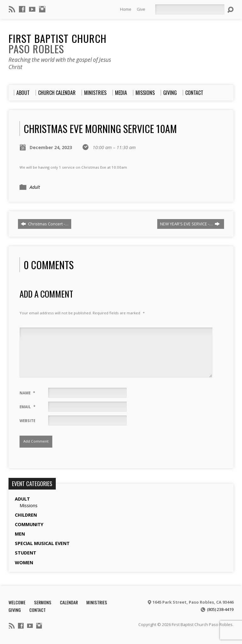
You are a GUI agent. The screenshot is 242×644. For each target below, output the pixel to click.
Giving (15, 610)
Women (24, 563)
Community (29, 524)
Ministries (97, 602)
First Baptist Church (58, 43)
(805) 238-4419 (220, 609)
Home (126, 9)
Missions (29, 505)
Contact (37, 610)
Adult (35, 187)
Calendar (69, 602)
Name (27, 393)
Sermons (43, 602)
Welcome (17, 602)
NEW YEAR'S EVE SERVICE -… (190, 224)
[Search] (190, 9)
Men (20, 534)
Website (27, 421)
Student (26, 553)
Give (141, 9)
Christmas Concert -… (45, 224)
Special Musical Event (42, 543)
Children (26, 515)
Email (27, 407)
